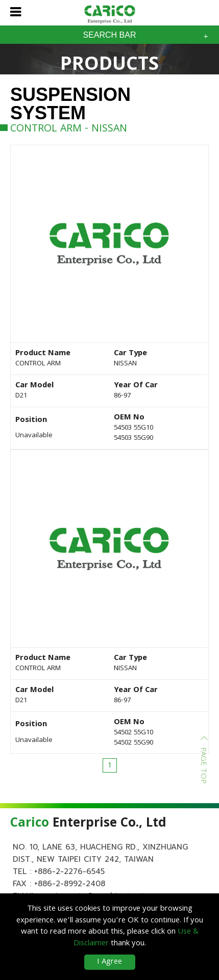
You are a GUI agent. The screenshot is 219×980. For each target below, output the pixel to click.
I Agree (110, 962)
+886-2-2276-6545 (69, 871)
